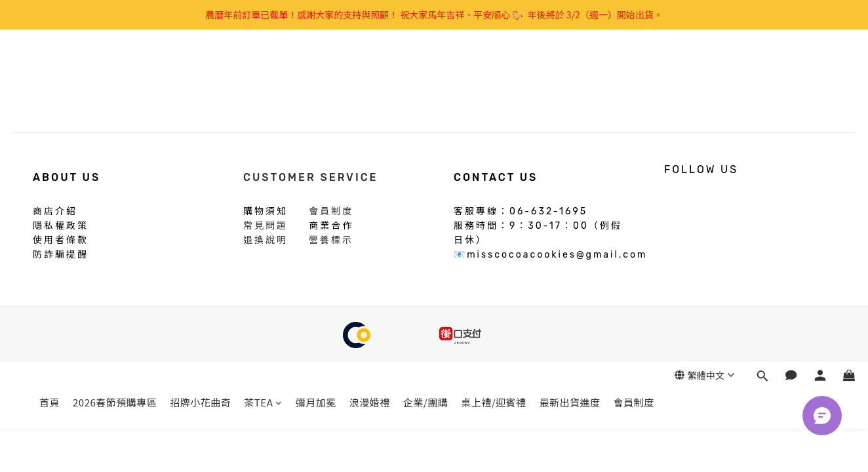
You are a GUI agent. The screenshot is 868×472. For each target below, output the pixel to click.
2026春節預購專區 (115, 70)
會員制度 (634, 70)
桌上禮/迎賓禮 (493, 70)
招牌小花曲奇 (200, 70)
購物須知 (266, 210)
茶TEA (263, 70)
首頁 (49, 70)
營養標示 (331, 240)
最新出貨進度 (570, 70)
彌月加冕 (316, 70)
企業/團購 (425, 70)
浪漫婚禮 (370, 70)
